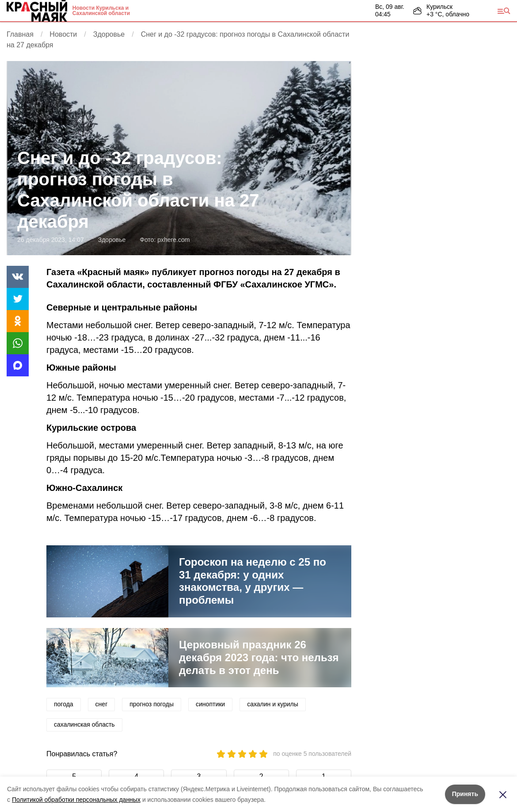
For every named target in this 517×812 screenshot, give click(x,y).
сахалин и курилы (273, 704)
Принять (465, 794)
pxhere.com (173, 240)
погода (64, 704)
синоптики (210, 704)
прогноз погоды (152, 704)
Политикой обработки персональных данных (76, 800)
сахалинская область (84, 724)
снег (102, 704)
